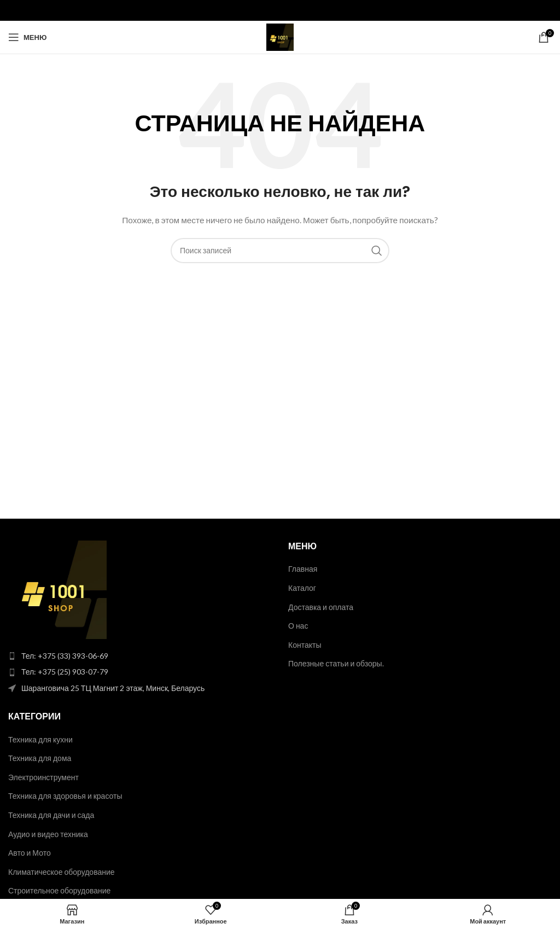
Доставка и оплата (321, 607)
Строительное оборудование (59, 890)
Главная (303, 569)
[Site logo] (280, 36)
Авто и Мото (30, 853)
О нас (298, 626)
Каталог (302, 588)
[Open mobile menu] (27, 37)
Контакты (305, 645)
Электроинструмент (43, 777)
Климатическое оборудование (62, 872)
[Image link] (57, 589)
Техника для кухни (40, 739)
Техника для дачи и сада (51, 815)
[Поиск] (280, 251)
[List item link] (140, 656)
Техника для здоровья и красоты (65, 796)
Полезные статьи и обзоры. (336, 663)
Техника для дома (40, 758)
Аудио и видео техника (48, 834)
